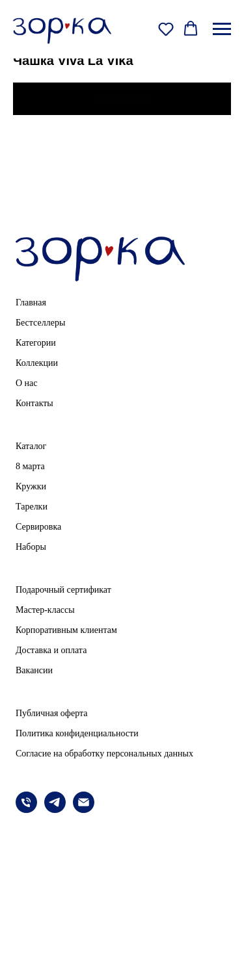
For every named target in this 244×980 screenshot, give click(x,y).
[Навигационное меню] (222, 29)
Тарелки (32, 507)
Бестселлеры (40, 323)
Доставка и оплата (51, 650)
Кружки (31, 486)
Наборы (31, 547)
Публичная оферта (51, 713)
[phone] (26, 809)
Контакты (34, 403)
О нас (27, 383)
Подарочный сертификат (63, 590)
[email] (84, 809)
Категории (36, 343)
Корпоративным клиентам (66, 630)
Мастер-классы (45, 610)
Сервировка (38, 527)
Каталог (31, 446)
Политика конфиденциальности (77, 733)
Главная (31, 303)
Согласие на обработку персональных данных (104, 754)
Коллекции (37, 363)
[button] (166, 29)
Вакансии (34, 670)
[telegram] (55, 809)
